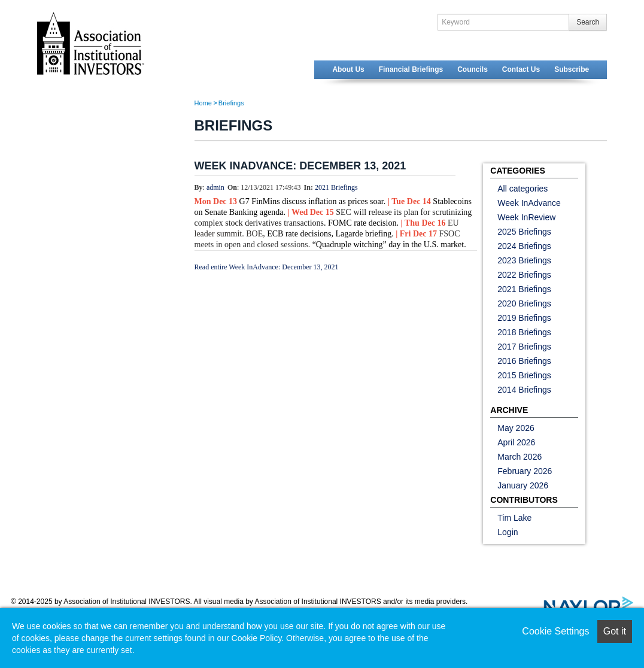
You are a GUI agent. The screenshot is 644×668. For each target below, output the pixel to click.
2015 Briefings (524, 375)
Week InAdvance (529, 203)
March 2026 (520, 457)
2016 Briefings (524, 361)
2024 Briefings (524, 246)
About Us (348, 69)
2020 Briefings (524, 303)
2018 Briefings (524, 332)
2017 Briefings (524, 347)
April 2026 (516, 442)
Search (588, 22)
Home (203, 103)
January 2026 (523, 485)
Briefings (231, 103)
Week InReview (526, 217)
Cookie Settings (555, 631)
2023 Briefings (524, 260)
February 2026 (525, 471)
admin (215, 187)
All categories (523, 189)
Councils (473, 69)
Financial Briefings (411, 69)
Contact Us (521, 69)
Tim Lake (514, 518)
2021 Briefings (336, 187)
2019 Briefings (524, 318)
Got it (615, 631)
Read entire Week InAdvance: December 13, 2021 (267, 267)
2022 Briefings (524, 275)
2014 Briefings (524, 390)
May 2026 (516, 428)
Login (508, 532)
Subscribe (572, 69)
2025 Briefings (524, 232)
